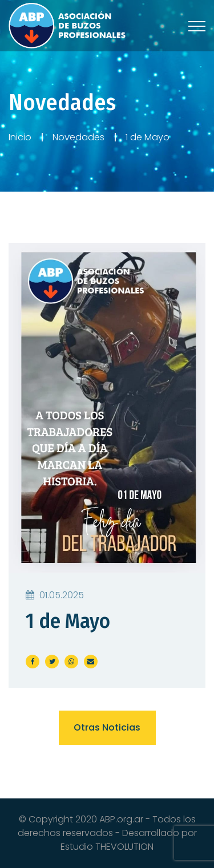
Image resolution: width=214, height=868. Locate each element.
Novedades (78, 137)
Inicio (20, 137)
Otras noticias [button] (107, 727)
